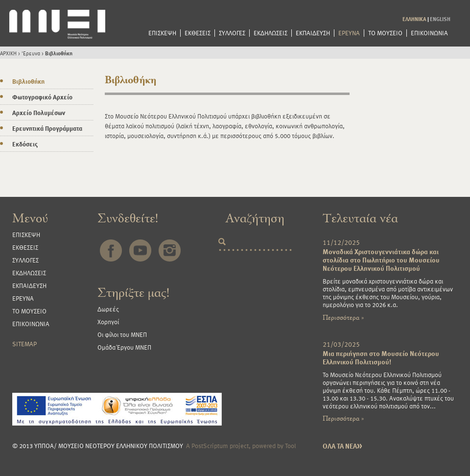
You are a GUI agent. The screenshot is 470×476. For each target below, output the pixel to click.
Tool (291, 446)
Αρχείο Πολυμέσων (39, 113)
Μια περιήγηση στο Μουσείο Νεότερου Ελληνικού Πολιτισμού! (381, 357)
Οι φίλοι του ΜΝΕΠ (122, 334)
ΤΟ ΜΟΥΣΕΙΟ (385, 33)
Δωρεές (108, 309)
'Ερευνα (31, 53)
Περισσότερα (343, 318)
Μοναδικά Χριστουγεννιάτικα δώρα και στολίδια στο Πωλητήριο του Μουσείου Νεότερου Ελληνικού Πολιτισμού (381, 260)
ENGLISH (440, 19)
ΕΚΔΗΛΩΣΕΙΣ (270, 33)
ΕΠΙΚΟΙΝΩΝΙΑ (429, 33)
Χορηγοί (108, 322)
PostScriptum (210, 446)
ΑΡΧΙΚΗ (8, 53)
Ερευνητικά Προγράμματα (47, 128)
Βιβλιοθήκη (59, 53)
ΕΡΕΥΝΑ (349, 33)
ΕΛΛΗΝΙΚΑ (414, 19)
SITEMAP (24, 344)
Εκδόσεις (25, 144)
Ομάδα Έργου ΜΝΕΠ (124, 347)
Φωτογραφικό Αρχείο (42, 97)
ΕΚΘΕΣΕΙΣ (198, 33)
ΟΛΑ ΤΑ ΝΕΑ (342, 446)
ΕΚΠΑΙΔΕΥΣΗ (313, 33)
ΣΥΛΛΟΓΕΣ (232, 33)
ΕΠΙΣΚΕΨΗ (162, 33)
